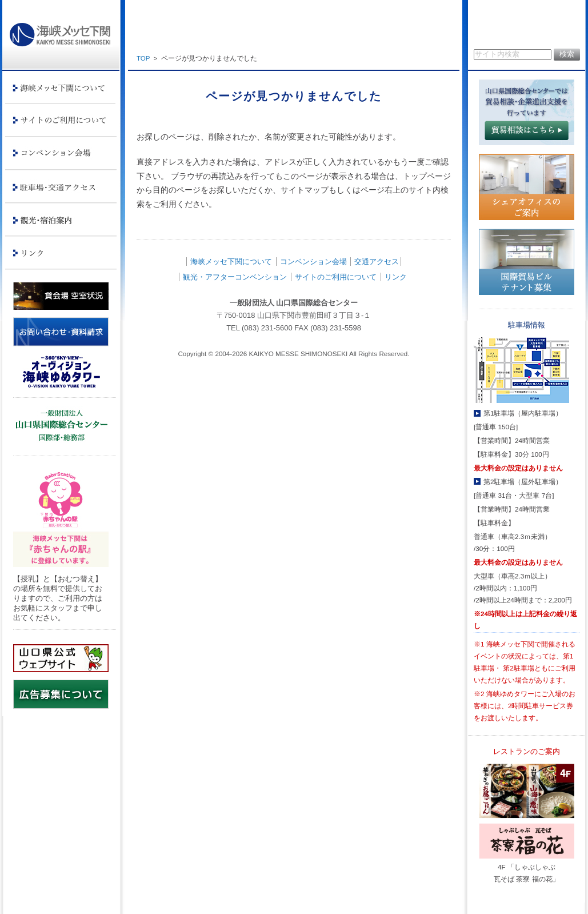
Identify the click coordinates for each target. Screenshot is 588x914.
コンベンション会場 (313, 262)
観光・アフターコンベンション (235, 277)
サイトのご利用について (336, 277)
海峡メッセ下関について (231, 262)
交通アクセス (377, 262)
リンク (396, 277)
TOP (143, 58)
